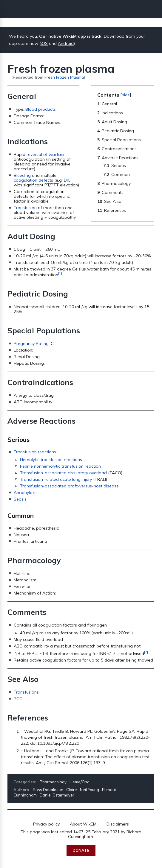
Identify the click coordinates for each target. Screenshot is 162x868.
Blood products (41, 109)
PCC (18, 699)
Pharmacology (53, 782)
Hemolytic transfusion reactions (51, 460)
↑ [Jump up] (22, 731)
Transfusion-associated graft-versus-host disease (69, 486)
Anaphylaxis (26, 492)
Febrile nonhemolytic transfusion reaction (60, 466)
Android (66, 43)
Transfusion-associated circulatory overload (63, 473)
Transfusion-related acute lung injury (56, 479)
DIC (67, 180)
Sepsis (20, 499)
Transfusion (25, 208)
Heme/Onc (79, 782)
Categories (24, 782)
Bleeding (22, 175)
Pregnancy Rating (31, 343)
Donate (81, 850)
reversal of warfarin (46, 154)
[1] (60, 273)
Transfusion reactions (35, 452)
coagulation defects (33, 180)
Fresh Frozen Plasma (64, 77)
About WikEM (83, 824)
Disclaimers (118, 824)
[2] (146, 652)
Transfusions (26, 692)
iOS (44, 43)
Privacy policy (46, 824)
